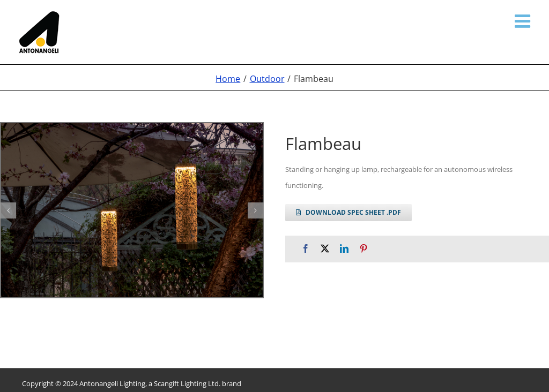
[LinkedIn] (344, 249)
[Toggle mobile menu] (524, 21)
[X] (325, 249)
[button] (8, 210)
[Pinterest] (363, 249)
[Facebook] (306, 249)
